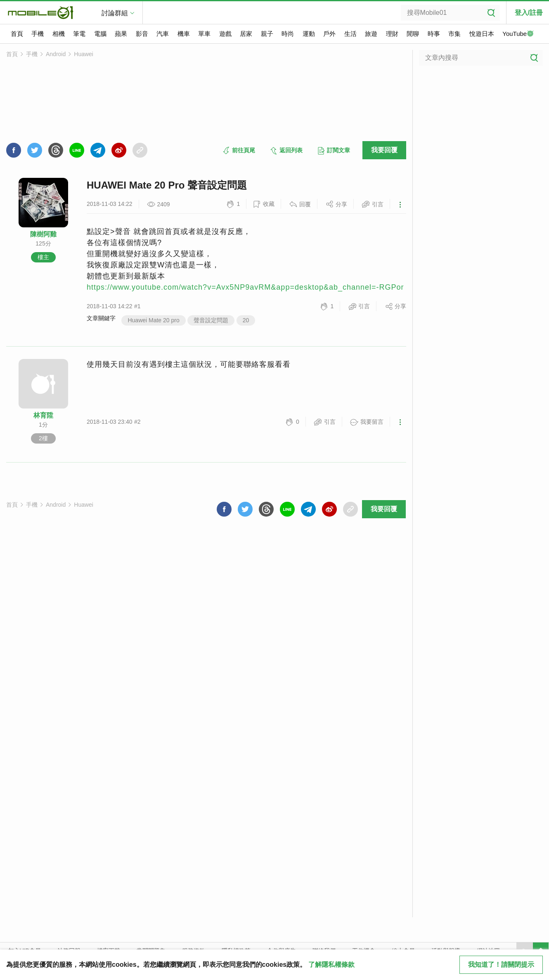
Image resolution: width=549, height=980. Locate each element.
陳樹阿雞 (43, 234)
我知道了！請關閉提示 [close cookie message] (501, 965)
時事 (434, 34)
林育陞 (43, 415)
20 (246, 320)
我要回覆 (384, 150)
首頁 (17, 34)
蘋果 (121, 34)
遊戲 (225, 34)
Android (56, 54)
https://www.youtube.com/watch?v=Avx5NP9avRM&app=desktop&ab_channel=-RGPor (245, 287)
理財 (392, 34)
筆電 (79, 34)
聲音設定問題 (211, 320)
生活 (350, 34)
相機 (59, 34)
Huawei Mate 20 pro (153, 320)
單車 (204, 34)
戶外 (329, 34)
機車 (184, 34)
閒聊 (413, 34)
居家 (246, 34)
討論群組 (115, 13)
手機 (38, 34)
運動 (309, 34)
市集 (454, 34)
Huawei (84, 54)
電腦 (100, 34)
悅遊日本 (482, 34)
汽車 (163, 34)
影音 (142, 34)
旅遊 (371, 34)
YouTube (518, 34)
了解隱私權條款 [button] (331, 965)
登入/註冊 (529, 13)
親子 (267, 34)
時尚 (288, 34)
